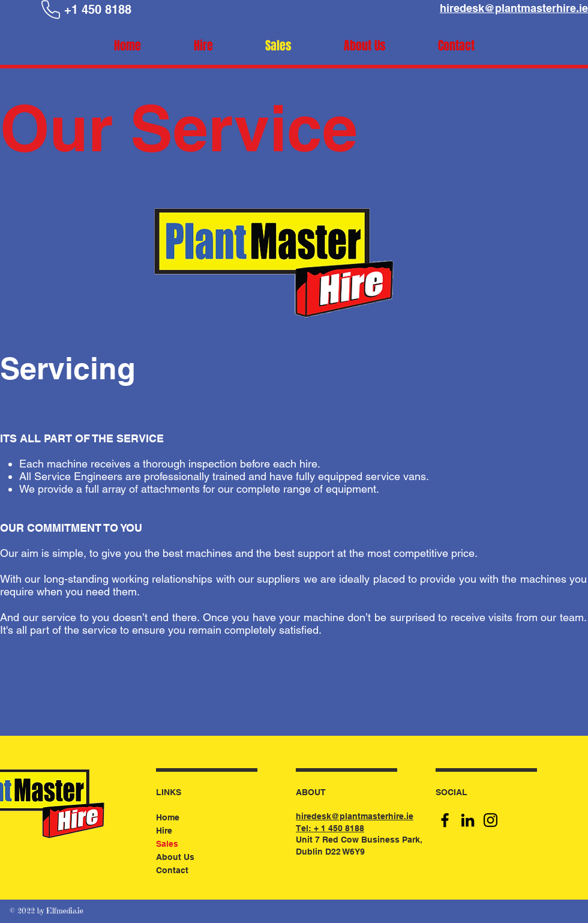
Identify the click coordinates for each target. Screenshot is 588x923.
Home (168, 817)
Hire (164, 831)
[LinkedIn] (468, 820)
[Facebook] (445, 820)
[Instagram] (490, 820)
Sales (167, 844)
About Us (175, 857)
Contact (172, 870)
